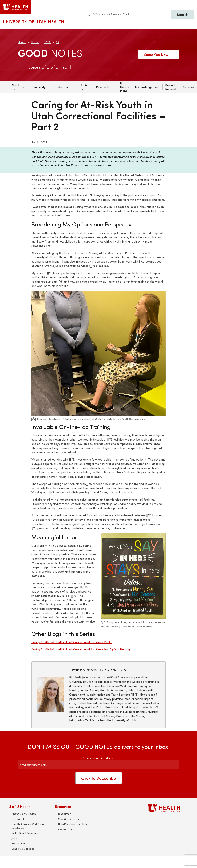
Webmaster (65, 829)
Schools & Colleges (23, 849)
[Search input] (127, 14)
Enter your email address (98, 758)
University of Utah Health (34, 21)
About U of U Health (24, 814)
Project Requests (171, 87)
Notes (35, 42)
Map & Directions (68, 819)
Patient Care (86, 87)
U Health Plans (124, 87)
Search (183, 14)
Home (22, 42)
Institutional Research (25, 833)
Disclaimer (64, 814)
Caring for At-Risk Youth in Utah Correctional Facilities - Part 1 (71, 642)
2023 (47, 42)
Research (102, 87)
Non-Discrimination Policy (73, 824)
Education (63, 87)
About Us (15, 87)
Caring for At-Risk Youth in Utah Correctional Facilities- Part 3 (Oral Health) (81, 649)
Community (38, 87)
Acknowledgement (147, 87)
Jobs (14, 838)
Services (189, 87)
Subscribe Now (159, 54)
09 (57, 42)
